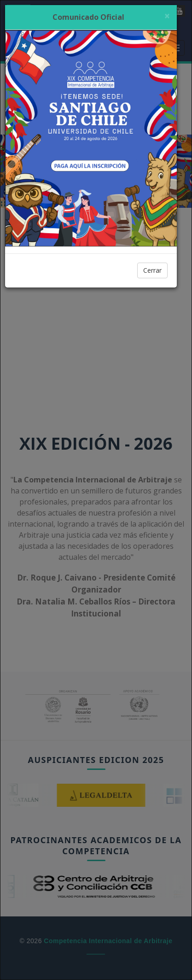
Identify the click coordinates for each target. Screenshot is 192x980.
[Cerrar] (167, 16)
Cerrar (152, 270)
